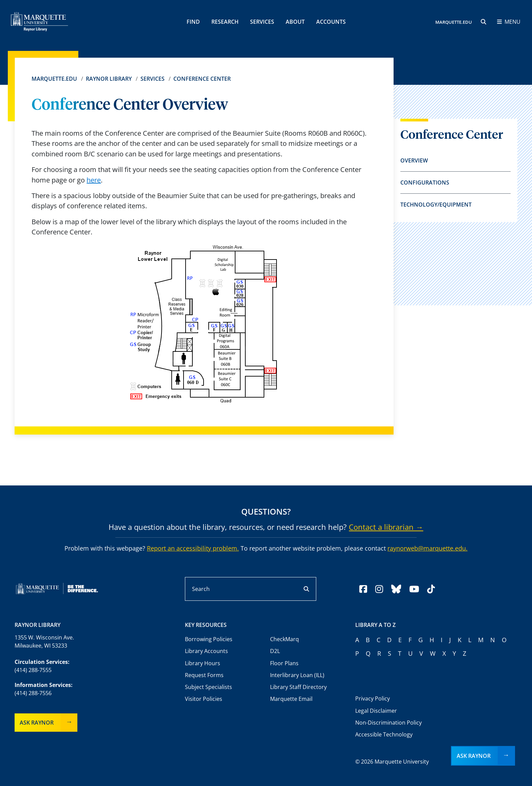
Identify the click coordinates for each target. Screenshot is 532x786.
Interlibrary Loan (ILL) (297, 675)
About (295, 22)
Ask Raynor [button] (474, 756)
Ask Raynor (37, 723)
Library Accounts (206, 651)
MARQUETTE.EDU (454, 22)
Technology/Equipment (436, 205)
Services (262, 22)
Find (193, 22)
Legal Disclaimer (376, 711)
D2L (275, 651)
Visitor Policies (204, 699)
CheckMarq (284, 639)
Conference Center (202, 79)
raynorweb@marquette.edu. (427, 548)
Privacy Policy (373, 698)
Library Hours (203, 663)
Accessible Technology (384, 734)
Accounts (331, 22)
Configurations (425, 183)
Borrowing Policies (209, 639)
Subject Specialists (208, 687)
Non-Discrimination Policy (388, 723)
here (94, 180)
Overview (414, 160)
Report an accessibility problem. (193, 548)
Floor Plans (284, 663)
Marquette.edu (54, 79)
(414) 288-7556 (33, 693)
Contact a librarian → (386, 527)
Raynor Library (109, 79)
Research (225, 22)
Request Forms (204, 675)
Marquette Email (291, 699)
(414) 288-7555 (33, 670)
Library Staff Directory (298, 687)
